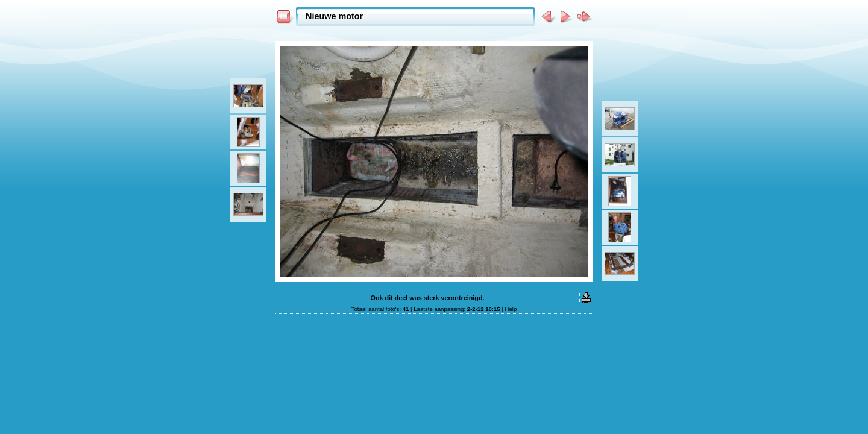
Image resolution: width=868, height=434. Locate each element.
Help (511, 309)
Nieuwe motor (334, 16)
